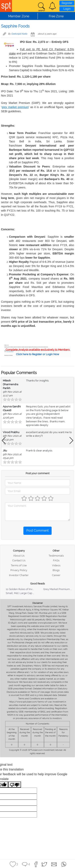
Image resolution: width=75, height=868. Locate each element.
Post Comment (37, 531)
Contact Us (19, 560)
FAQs (56, 560)
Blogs (56, 570)
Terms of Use (19, 565)
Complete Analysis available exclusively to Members (38, 350)
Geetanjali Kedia (19, 34)
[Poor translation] (15, 785)
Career (56, 575)
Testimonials (56, 556)
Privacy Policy (19, 570)
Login (67, 9)
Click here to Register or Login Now (38, 354)
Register (67, 3)
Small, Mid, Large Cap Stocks (23, 593)
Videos (56, 565)
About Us (19, 556)
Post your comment (37, 473)
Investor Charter (19, 575)
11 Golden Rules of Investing (23, 589)
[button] (52, 6)
